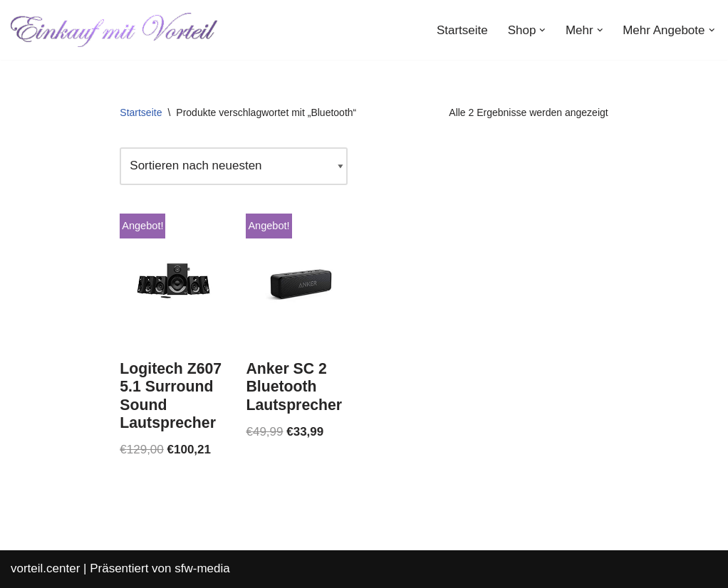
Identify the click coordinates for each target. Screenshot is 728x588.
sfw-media (202, 568)
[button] (542, 30)
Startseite (462, 30)
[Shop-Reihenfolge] (234, 166)
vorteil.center (45, 568)
